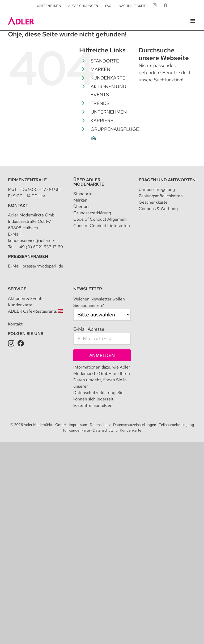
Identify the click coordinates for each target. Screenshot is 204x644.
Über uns (82, 206)
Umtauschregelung (157, 189)
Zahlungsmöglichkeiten (161, 196)
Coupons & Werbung (158, 209)
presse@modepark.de (43, 266)
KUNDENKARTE (108, 78)
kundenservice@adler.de (31, 241)
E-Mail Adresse (89, 329)
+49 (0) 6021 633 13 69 (40, 247)
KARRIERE (102, 121)
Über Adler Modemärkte (89, 182)
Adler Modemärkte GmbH (45, 425)
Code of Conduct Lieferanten (102, 226)
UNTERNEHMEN (109, 112)
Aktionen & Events (26, 298)
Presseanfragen (28, 256)
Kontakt (18, 205)
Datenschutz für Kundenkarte (117, 430)
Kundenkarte (20, 305)
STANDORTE (105, 61)
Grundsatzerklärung (92, 213)
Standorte (83, 194)
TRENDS (100, 103)
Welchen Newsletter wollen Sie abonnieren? (99, 302)
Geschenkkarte (153, 202)
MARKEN (100, 69)
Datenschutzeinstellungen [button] (135, 425)
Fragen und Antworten (167, 180)
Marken (80, 200)
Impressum (78, 425)
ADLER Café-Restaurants (36, 311)
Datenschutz (100, 425)
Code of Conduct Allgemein (100, 219)
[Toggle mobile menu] (193, 21)
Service (17, 289)
